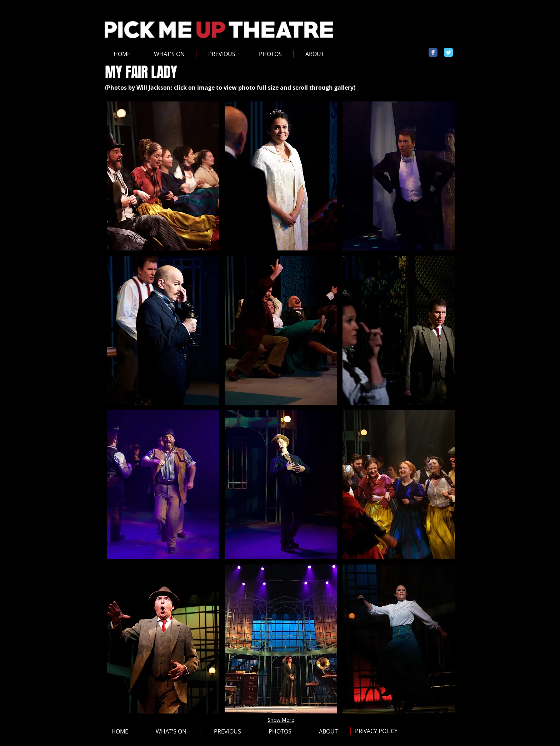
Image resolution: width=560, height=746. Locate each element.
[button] (222, 54)
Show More (281, 720)
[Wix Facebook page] (433, 52)
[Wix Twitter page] (448, 52)
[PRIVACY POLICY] (376, 731)
